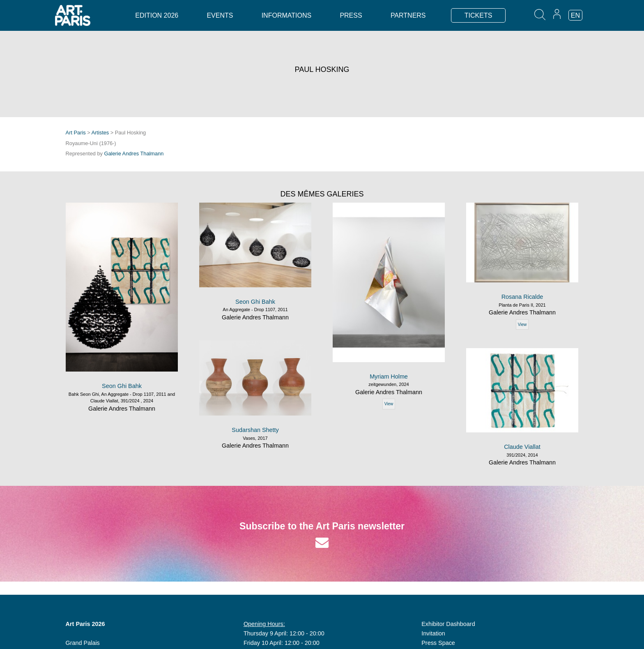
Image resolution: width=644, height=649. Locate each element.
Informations (286, 15)
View (389, 404)
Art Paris (76, 133)
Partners (408, 15)
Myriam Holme (389, 376)
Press (351, 15)
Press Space (438, 643)
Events (220, 15)
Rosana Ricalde (522, 297)
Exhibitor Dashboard (448, 624)
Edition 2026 (157, 15)
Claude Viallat (522, 447)
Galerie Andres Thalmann (134, 154)
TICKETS (478, 15)
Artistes (100, 133)
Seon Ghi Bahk (122, 386)
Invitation (433, 633)
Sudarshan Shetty (255, 430)
